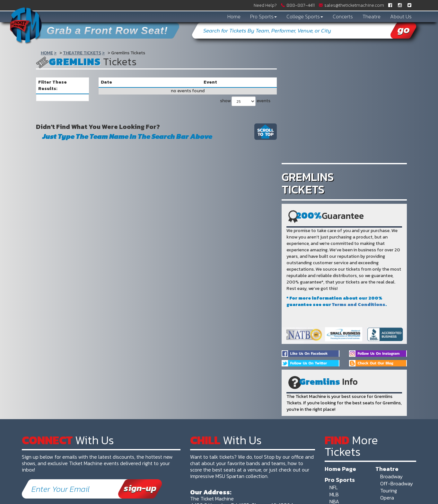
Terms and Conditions (359, 305)
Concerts (343, 16)
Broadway (391, 476)
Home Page (340, 469)
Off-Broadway (397, 483)
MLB (334, 494)
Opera (387, 498)
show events (245, 101)
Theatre (372, 16)
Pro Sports (263, 16)
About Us (401, 16)
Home (234, 16)
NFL (334, 487)
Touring (389, 491)
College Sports (305, 16)
